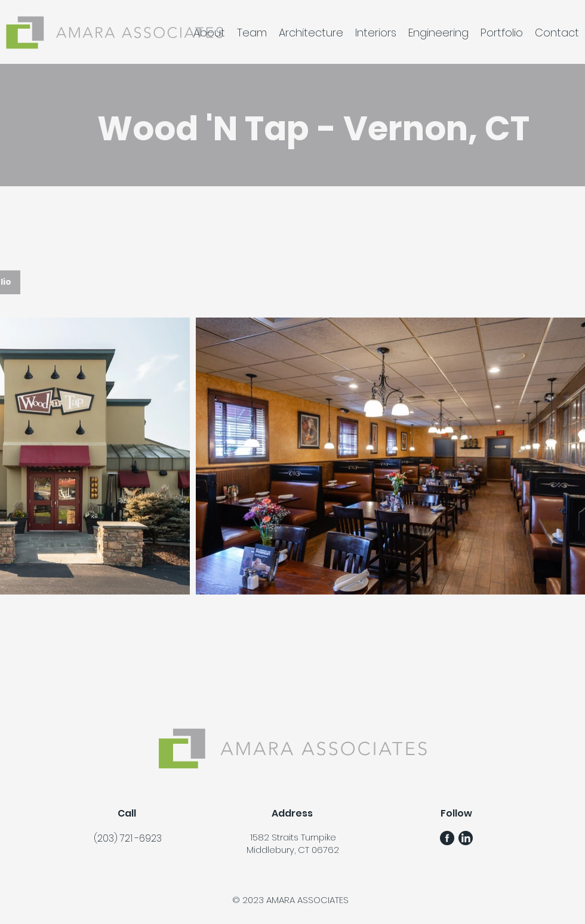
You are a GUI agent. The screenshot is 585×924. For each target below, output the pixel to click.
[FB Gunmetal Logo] (447, 838)
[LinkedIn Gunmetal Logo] (466, 838)
